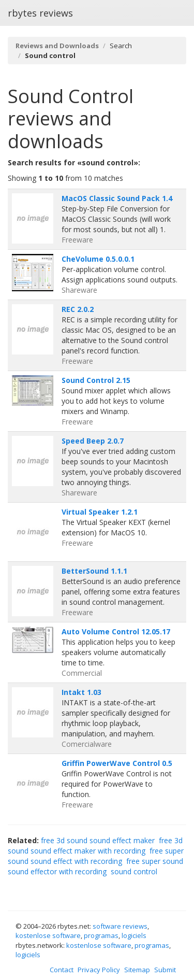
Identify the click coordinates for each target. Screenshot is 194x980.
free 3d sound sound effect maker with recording (95, 846)
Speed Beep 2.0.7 (93, 441)
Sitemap (137, 970)
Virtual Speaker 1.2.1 (100, 512)
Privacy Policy (99, 970)
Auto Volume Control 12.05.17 (116, 631)
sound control (134, 871)
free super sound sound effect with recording (96, 856)
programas (101, 935)
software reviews (120, 926)
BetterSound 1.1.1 (94, 571)
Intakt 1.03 (81, 692)
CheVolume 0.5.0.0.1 (98, 259)
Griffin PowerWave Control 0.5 (117, 763)
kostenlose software (48, 935)
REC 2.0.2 (78, 309)
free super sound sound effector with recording (95, 866)
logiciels (134, 935)
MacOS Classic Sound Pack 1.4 (117, 198)
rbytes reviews (40, 13)
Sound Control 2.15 (96, 380)
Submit (165, 970)
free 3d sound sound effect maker (98, 840)
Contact (62, 970)
